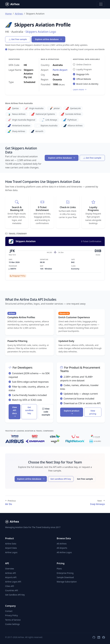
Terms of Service (13, 620)
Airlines (19, 14)
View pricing (93, 412)
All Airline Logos (64, 552)
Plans (59, 569)
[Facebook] (104, 637)
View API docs (14, 412)
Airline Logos (11, 552)
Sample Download (65, 577)
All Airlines (62, 544)
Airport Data (11, 548)
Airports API (11, 577)
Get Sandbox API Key (15, 595)
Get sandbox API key (61, 479)
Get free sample (18, 39)
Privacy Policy (11, 615)
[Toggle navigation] (101, 4)
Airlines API (11, 573)
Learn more (80, 89)
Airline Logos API (13, 582)
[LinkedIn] (99, 637)
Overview (10, 569)
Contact (9, 611)
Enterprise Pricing (65, 573)
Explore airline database (48, 39)
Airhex (12, 4)
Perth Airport (60, 70)
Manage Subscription (67, 582)
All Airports (62, 548)
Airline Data (11, 544)
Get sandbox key (29, 410)
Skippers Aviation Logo (41, 32)
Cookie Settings (12, 624)
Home (8, 14)
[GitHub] (94, 637)
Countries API (12, 590)
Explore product (72, 412)
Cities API (10, 586)
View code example (46, 412)
